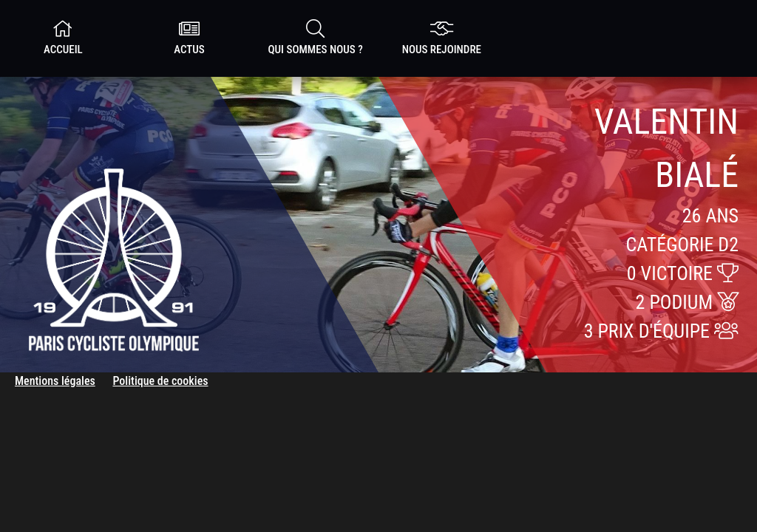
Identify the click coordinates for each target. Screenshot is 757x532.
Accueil (63, 38)
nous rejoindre (442, 38)
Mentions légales (55, 381)
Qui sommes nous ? (315, 38)
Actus (190, 38)
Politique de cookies (160, 381)
